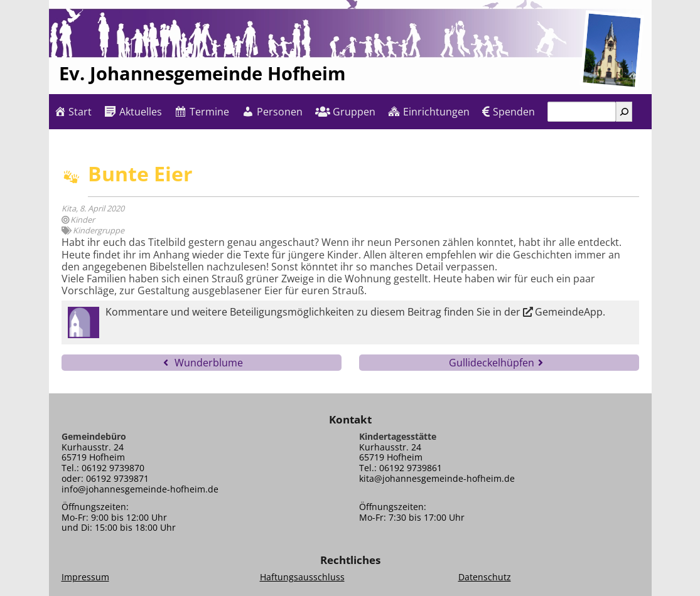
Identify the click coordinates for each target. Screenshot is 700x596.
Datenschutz (485, 577)
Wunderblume (209, 363)
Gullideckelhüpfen (492, 363)
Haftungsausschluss (302, 577)
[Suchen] (624, 112)
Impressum (85, 577)
